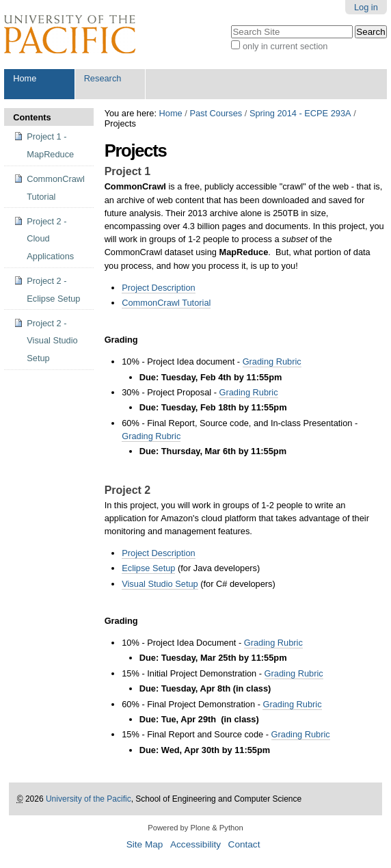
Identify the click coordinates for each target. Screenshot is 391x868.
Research (103, 78)
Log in (366, 7)
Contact (244, 844)
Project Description (158, 288)
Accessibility (195, 844)
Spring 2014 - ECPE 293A (300, 113)
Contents (32, 117)
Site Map (145, 844)
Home (25, 78)
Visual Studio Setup (160, 584)
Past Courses (216, 113)
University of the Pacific (89, 799)
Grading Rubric (272, 361)
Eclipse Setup (148, 568)
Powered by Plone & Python (195, 828)
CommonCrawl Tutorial (166, 303)
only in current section (285, 46)
